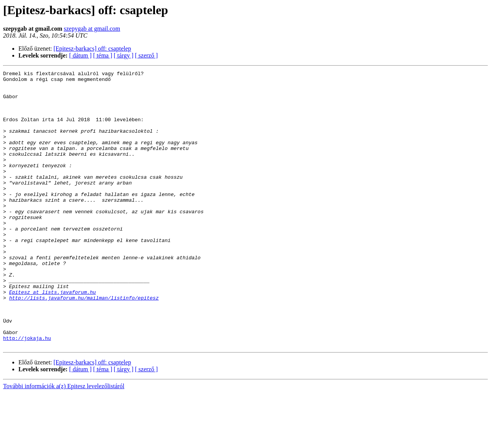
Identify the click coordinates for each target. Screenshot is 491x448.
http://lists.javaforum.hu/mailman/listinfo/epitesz (84, 344)
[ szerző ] (147, 55)
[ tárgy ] (124, 55)
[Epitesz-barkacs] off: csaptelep (92, 49)
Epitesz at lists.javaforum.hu (53, 337)
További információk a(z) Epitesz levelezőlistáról (64, 441)
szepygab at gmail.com (92, 29)
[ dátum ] (80, 55)
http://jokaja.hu (27, 392)
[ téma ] (103, 55)
